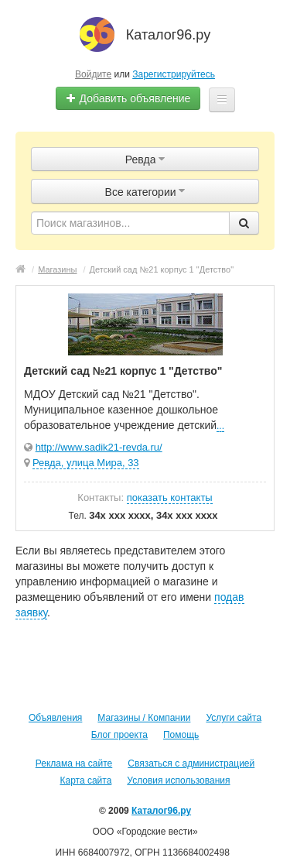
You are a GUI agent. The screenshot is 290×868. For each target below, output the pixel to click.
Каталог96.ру (161, 811)
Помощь (181, 735)
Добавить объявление (128, 98)
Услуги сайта (234, 718)
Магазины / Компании (144, 718)
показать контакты (170, 497)
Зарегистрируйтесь (174, 74)
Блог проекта (119, 735)
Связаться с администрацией (191, 763)
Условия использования (178, 781)
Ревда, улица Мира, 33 (86, 463)
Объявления (55, 718)
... (220, 426)
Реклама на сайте (74, 763)
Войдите (93, 74)
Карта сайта (85, 781)
